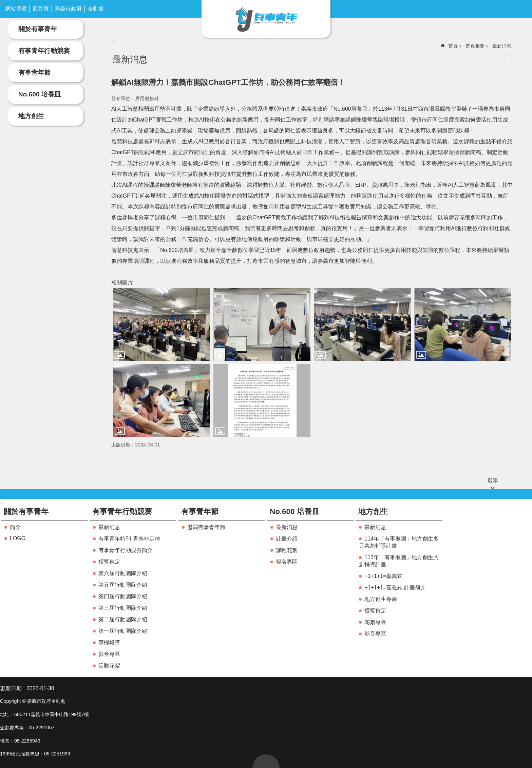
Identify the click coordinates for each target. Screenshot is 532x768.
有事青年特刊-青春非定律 (129, 539)
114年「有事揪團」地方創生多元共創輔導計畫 (399, 542)
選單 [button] (493, 480)
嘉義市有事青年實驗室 (266, 19)
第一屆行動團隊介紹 (123, 631)
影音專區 (109, 654)
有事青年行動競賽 (44, 51)
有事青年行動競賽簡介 (126, 550)
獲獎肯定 (109, 562)
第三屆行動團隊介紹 (123, 608)
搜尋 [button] (505, 8)
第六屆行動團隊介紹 (123, 573)
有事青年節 (34, 72)
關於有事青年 (38, 29)
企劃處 (96, 9)
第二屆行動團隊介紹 (123, 619)
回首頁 (41, 9)
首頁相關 (475, 46)
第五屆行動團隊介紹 (123, 585)
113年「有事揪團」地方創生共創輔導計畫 (399, 561)
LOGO (18, 538)
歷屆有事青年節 (206, 527)
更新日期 (11, 688)
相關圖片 (122, 283)
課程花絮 (287, 550)
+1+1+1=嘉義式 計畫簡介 (395, 588)
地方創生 (31, 116)
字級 (490, 8)
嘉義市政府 (68, 9)
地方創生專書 (381, 599)
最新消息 (502, 46)
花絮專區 (375, 622)
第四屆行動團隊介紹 (123, 596)
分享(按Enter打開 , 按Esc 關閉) (520, 8)
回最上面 (266, 761)
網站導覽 (16, 9)
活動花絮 (109, 666)
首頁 (453, 46)
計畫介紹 (287, 539)
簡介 (15, 527)
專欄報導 (109, 643)
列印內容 (509, 59)
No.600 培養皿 (40, 94)
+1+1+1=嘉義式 (383, 576)
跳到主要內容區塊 (4, 4)
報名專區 (287, 562)
